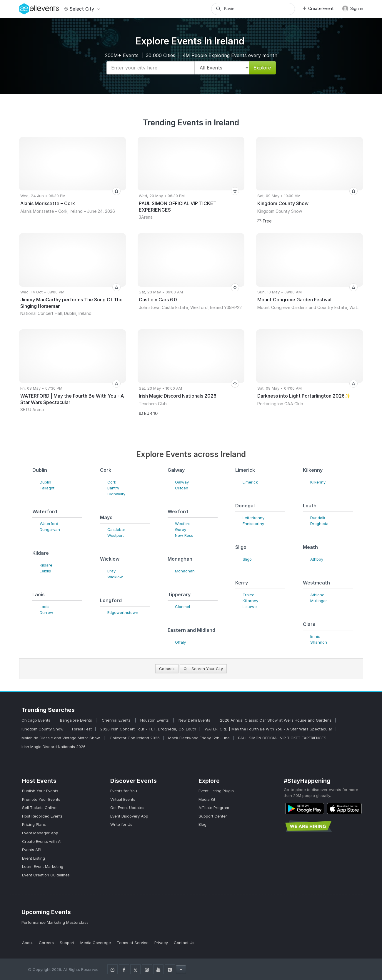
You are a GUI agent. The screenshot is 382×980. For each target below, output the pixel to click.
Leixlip (45, 571)
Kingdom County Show (42, 729)
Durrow (46, 612)
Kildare (46, 565)
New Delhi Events (195, 720)
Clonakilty (116, 494)
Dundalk (318, 518)
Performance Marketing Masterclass (55, 922)
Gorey (181, 529)
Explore (262, 68)
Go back (167, 669)
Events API (32, 850)
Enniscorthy (253, 524)
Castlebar (116, 529)
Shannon (319, 642)
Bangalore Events (77, 720)
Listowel (250, 607)
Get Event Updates (127, 808)
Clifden (182, 488)
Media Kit (207, 799)
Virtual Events (123, 799)
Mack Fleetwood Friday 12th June (199, 738)
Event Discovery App (129, 816)
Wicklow (115, 577)
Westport (116, 535)
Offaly (180, 642)
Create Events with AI (42, 841)
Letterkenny (253, 518)
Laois (45, 607)
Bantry (113, 488)
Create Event (318, 8)
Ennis (315, 636)
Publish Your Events (40, 791)
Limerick (250, 482)
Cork (112, 482)
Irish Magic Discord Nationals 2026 (54, 747)
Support (67, 943)
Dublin (45, 482)
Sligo (247, 559)
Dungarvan (50, 529)
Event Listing (34, 858)
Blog (202, 824)
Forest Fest (82, 729)
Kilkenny (318, 482)
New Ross (184, 535)
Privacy (161, 943)
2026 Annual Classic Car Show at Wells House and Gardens (276, 720)
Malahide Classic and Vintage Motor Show (61, 738)
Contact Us (184, 943)
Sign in (353, 9)
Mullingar (319, 601)
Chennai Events (117, 720)
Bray (111, 571)
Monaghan (185, 571)
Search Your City (203, 669)
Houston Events (155, 720)
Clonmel (182, 607)
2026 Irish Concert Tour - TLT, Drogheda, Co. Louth (148, 729)
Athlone (317, 595)
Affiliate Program (214, 808)
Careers (46, 943)
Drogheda (319, 524)
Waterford (49, 524)
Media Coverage (96, 943)
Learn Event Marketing (43, 866)
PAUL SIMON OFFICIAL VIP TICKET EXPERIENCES (282, 738)
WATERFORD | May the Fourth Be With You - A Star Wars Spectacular (268, 729)
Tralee (248, 595)
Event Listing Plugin (216, 791)
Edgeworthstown (123, 612)
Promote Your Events (41, 799)
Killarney (250, 601)
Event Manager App (40, 833)
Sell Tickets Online (39, 808)
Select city (81, 9)
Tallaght (47, 488)
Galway (182, 482)
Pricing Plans (34, 824)
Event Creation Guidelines (46, 875)
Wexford (183, 524)
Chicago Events (36, 720)
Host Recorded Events (42, 816)
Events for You (124, 791)
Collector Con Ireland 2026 (135, 738)
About (27, 943)
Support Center (213, 816)
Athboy (317, 559)
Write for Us (121, 824)
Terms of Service (133, 943)
